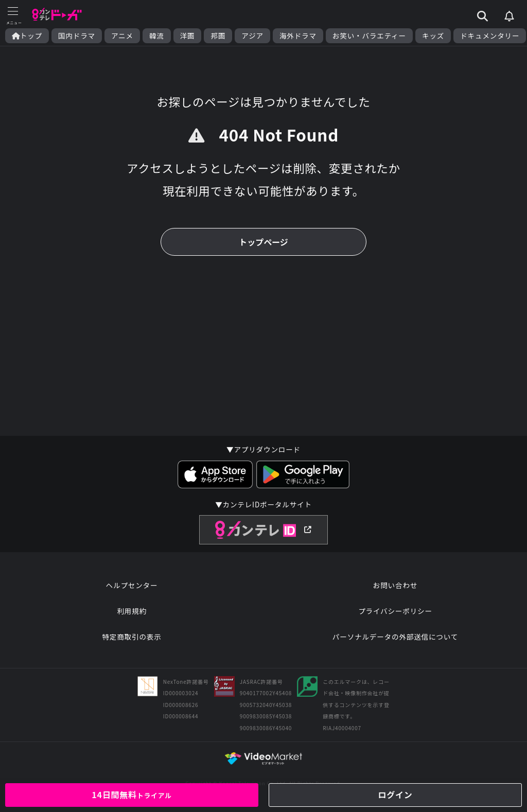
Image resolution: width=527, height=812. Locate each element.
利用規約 (132, 611)
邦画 (218, 36)
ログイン (395, 795)
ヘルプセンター (132, 585)
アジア (252, 36)
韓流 (157, 36)
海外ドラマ (298, 36)
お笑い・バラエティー (369, 36)
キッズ (433, 36)
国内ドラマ (77, 36)
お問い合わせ (395, 585)
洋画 (188, 36)
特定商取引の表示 (131, 637)
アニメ (122, 36)
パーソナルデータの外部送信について (395, 637)
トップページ (263, 242)
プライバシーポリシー (395, 611)
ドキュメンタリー (490, 36)
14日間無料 (132, 795)
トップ (27, 36)
